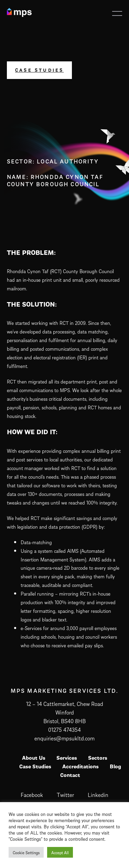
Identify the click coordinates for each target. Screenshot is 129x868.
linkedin (98, 794)
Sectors (98, 757)
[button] (117, 13)
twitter (65, 794)
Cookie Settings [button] (26, 852)
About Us (34, 757)
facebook (32, 794)
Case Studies (39, 70)
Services (67, 757)
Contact (70, 775)
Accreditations (80, 766)
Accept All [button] (60, 852)
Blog (115, 766)
